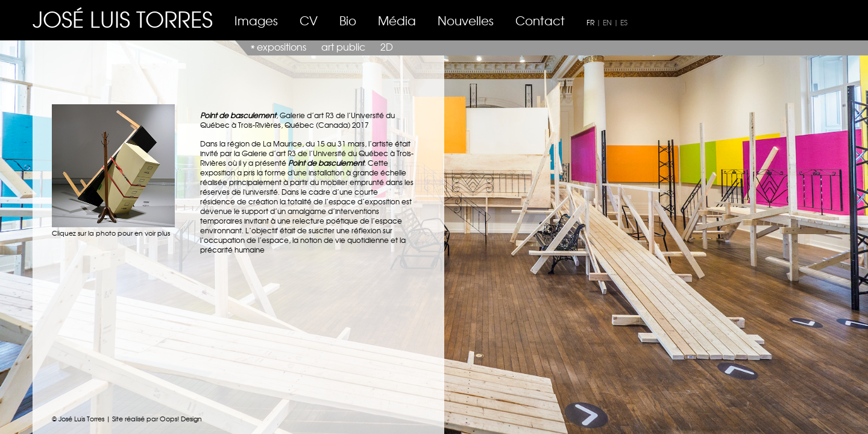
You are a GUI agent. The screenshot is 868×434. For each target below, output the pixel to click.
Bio (348, 20)
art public (343, 46)
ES (624, 22)
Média (397, 20)
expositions (281, 46)
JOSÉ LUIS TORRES (123, 18)
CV (309, 20)
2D (387, 46)
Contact (540, 20)
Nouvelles (466, 20)
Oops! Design (181, 418)
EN (607, 22)
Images (256, 20)
